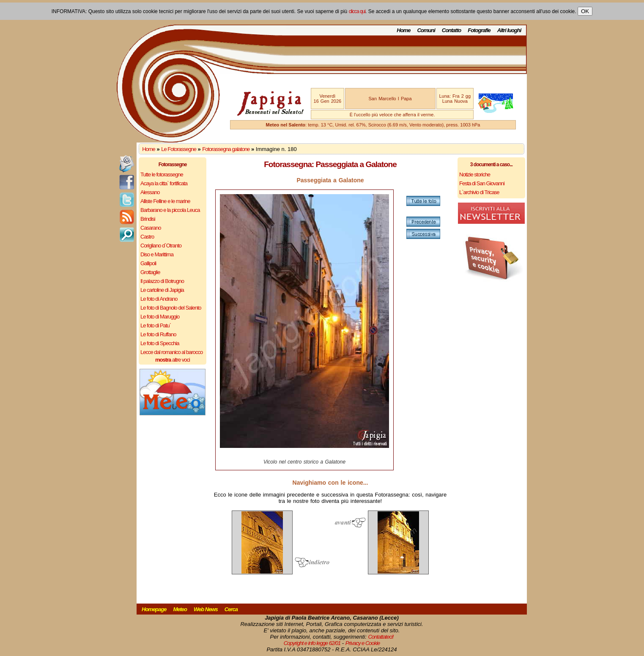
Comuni (426, 30)
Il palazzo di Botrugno (162, 281)
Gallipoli (148, 263)
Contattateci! (381, 637)
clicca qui (357, 11)
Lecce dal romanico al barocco (171, 352)
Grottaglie (150, 272)
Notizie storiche (475, 174)
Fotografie (479, 30)
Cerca (231, 609)
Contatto (451, 30)
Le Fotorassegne (179, 149)
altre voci (173, 360)
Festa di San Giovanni (482, 183)
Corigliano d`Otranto (161, 246)
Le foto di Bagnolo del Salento (171, 308)
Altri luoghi (509, 30)
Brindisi (148, 219)
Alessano (150, 192)
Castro (147, 237)
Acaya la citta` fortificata (164, 183)
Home (403, 30)
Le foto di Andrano (159, 299)
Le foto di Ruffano (158, 334)
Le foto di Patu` (156, 325)
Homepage (154, 609)
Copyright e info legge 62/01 (312, 643)
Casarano (151, 228)
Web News (206, 609)
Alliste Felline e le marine (165, 201)
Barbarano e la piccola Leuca (170, 210)
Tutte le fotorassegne (162, 174)
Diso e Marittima (157, 254)
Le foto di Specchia (160, 343)
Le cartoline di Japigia (162, 290)
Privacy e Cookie (363, 643)
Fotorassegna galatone (226, 149)
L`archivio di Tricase (479, 192)
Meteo (180, 609)
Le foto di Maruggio (160, 317)
